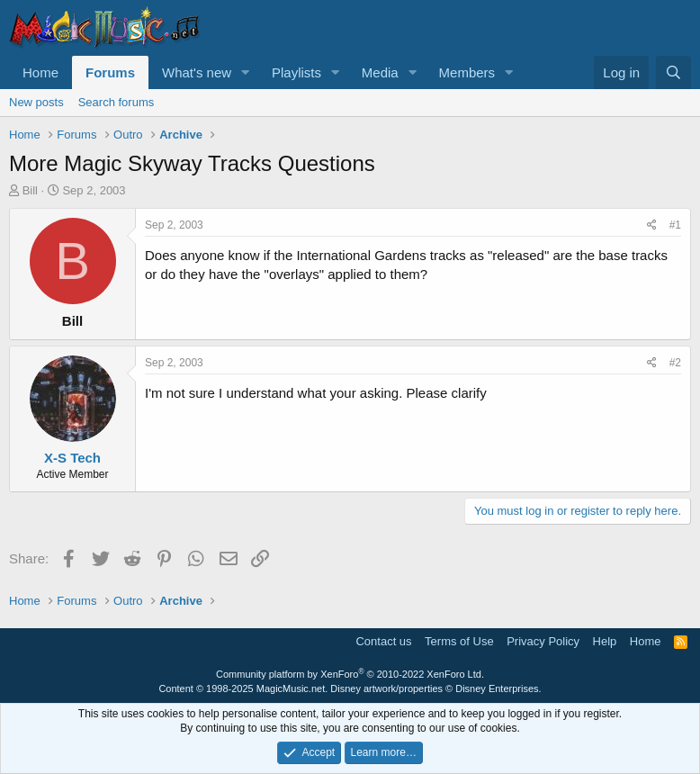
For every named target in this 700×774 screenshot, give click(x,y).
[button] (246, 72)
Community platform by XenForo (350, 674)
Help (605, 641)
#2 (675, 363)
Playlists (296, 72)
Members (467, 72)
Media (380, 72)
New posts (36, 102)
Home (40, 72)
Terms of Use (459, 641)
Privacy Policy (543, 641)
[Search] (673, 72)
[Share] (652, 225)
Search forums (117, 102)
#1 (675, 225)
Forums (110, 72)
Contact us (383, 641)
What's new (197, 72)
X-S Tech (72, 458)
